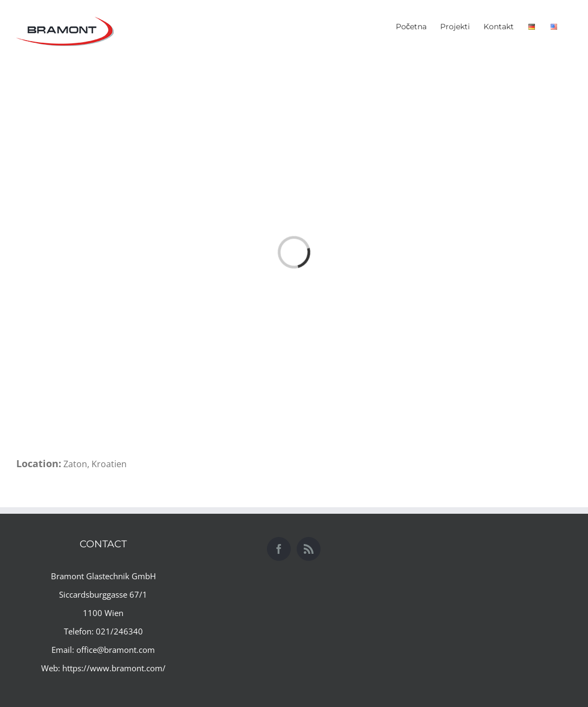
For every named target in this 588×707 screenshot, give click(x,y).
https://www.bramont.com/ (114, 668)
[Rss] (309, 549)
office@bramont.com (116, 650)
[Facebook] (279, 549)
